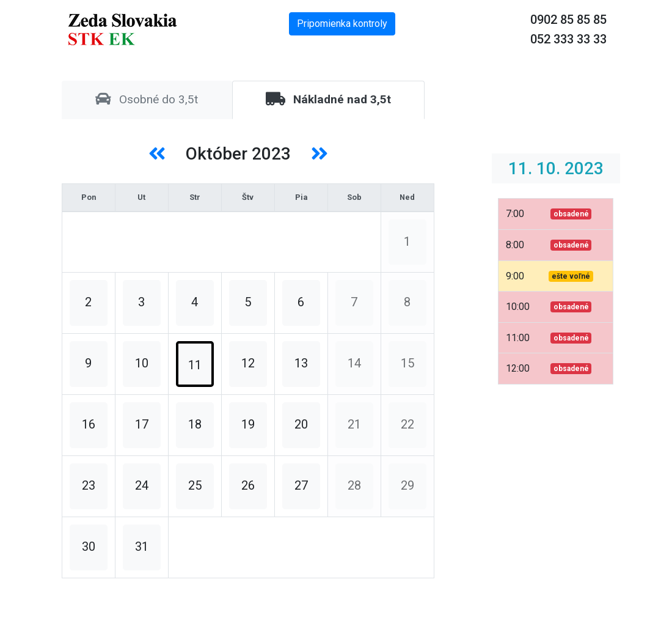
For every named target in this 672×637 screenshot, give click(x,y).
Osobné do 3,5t (147, 99)
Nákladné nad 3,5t (328, 99)
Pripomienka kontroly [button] (342, 24)
